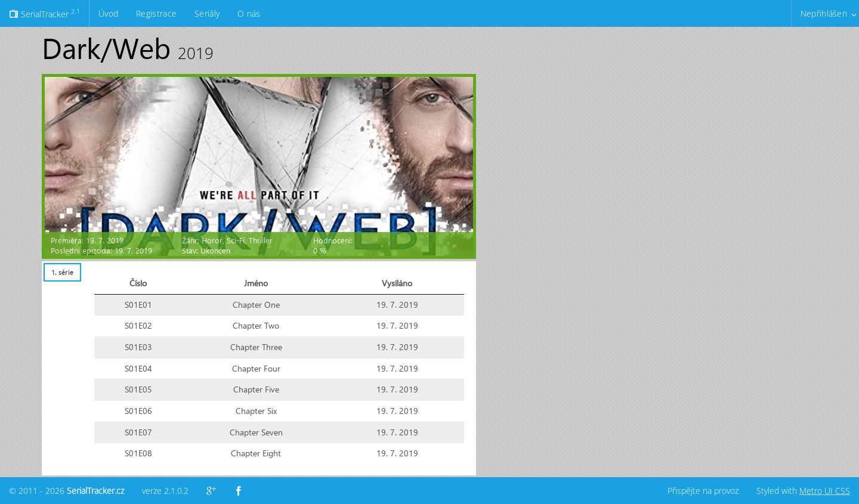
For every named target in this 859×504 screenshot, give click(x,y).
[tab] (62, 272)
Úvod (108, 13)
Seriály (207, 13)
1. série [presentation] (62, 272)
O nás (249, 13)
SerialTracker (44, 13)
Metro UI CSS (825, 491)
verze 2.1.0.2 (165, 491)
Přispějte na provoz (703, 491)
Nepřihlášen (824, 13)
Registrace (156, 13)
